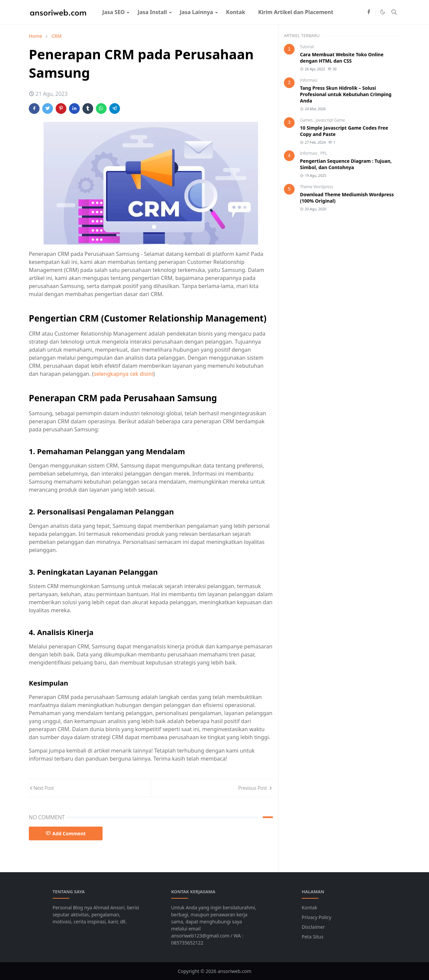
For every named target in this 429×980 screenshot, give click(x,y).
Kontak (309, 907)
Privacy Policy (316, 917)
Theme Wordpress (317, 187)
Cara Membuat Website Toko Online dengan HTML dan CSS (342, 58)
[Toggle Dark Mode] (383, 12)
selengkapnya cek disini (124, 374)
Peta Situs (313, 937)
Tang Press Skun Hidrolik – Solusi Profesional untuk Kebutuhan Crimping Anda (346, 94)
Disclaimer (313, 927)
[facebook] (369, 12)
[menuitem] (113, 12)
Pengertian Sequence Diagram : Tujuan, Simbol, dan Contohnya (346, 164)
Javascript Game (330, 120)
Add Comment (66, 833)
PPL (324, 153)
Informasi (309, 80)
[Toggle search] (394, 12)
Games (307, 120)
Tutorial (307, 47)
